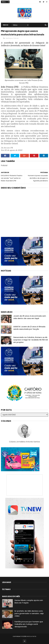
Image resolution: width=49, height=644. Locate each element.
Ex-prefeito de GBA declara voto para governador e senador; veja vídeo (29, 613)
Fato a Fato (32, 636)
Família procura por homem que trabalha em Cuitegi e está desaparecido (29, 624)
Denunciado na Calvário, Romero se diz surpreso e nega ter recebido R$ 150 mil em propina (31, 340)
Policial (16, 38)
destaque (9, 38)
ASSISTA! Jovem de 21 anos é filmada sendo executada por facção (29, 328)
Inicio (6, 25)
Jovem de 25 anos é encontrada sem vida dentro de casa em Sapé (30, 317)
